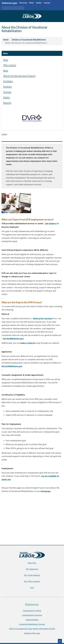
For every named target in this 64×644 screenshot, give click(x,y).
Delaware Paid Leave (32, 633)
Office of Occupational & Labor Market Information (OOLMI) (32, 629)
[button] (6, 54)
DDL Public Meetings (32, 575)
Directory (23, 3)
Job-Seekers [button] (8, 82)
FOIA (32, 588)
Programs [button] (7, 93)
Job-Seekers (51, 224)
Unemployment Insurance (32, 615)
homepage (46, 492)
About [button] (6, 71)
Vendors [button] (7, 98)
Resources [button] (7, 103)
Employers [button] (7, 87)
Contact (47, 3)
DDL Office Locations (32, 581)
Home (6, 61)
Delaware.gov (10, 3)
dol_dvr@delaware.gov (13, 339)
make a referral (28, 344)
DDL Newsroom (32, 569)
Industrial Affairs (32, 620)
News (32, 3)
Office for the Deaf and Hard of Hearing (19, 77)
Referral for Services (43, 319)
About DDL (32, 563)
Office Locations (10, 66)
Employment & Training (32, 611)
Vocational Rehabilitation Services (32, 624)
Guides (39, 3)
